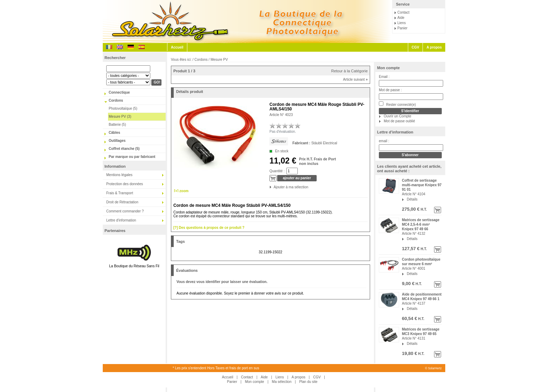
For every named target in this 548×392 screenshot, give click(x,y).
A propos (434, 47)
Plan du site (308, 382)
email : (384, 141)
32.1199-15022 (270, 252)
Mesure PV (219, 60)
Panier (402, 28)
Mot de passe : (390, 90)
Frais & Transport (120, 193)
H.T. (423, 209)
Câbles (114, 133)
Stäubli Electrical (324, 143)
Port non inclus (318, 161)
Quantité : (277, 171)
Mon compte (388, 68)
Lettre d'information (121, 220)
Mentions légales (119, 175)
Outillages (117, 141)
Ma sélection (282, 382)
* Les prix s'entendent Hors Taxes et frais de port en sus (216, 368)
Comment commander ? (125, 211)
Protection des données (125, 184)
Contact (403, 12)
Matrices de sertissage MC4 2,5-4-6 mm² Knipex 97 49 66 (421, 224)
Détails (412, 199)
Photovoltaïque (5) (123, 108)
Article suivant (355, 79)
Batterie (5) (117, 125)
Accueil (177, 47)
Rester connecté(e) (397, 104)
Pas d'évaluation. (283, 132)
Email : (384, 77)
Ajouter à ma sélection (274, 187)
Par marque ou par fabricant (132, 157)
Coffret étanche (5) (124, 149)
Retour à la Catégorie (349, 71)
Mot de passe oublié (399, 121)
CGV (416, 47)
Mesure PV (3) (120, 117)
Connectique (119, 92)
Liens (402, 23)
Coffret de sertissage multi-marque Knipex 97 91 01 (422, 185)
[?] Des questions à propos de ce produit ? (209, 228)
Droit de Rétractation (122, 202)
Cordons (116, 100)
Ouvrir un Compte (398, 116)
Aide (401, 18)
